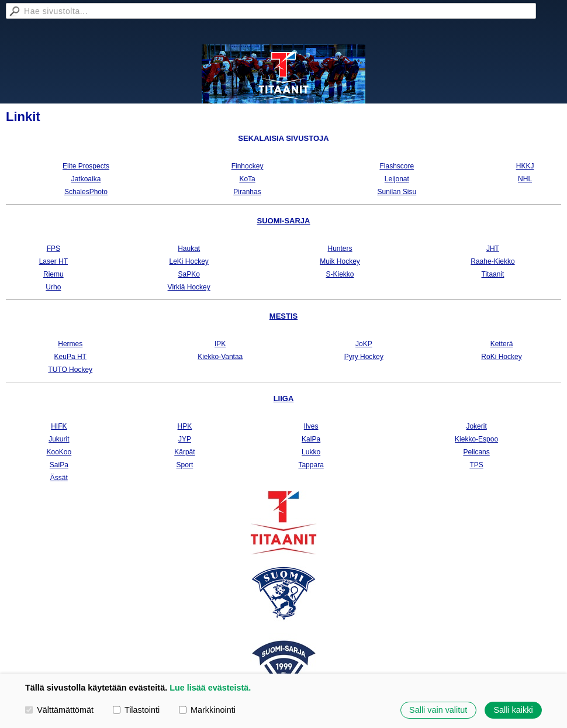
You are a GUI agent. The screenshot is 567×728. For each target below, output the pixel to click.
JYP (185, 439)
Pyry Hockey (364, 357)
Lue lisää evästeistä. (210, 688)
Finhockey (248, 166)
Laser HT (53, 261)
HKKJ (525, 166)
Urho (53, 287)
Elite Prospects (86, 166)
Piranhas (247, 192)
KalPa (311, 439)
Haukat (189, 249)
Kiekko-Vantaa (220, 357)
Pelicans (476, 452)
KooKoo (59, 452)
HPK (185, 426)
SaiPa (59, 465)
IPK (220, 344)
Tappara (311, 465)
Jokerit (476, 426)
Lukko (311, 452)
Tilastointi (136, 710)
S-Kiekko (340, 274)
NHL (525, 179)
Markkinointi (207, 710)
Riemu (53, 274)
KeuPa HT (70, 357)
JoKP (364, 344)
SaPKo (189, 274)
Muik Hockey (340, 261)
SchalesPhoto (86, 192)
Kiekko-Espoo (476, 439)
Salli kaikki (513, 710)
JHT (493, 249)
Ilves (311, 426)
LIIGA (284, 398)
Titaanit (493, 274)
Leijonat (397, 179)
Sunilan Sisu (397, 192)
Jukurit (59, 439)
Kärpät (184, 452)
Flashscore (397, 166)
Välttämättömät (59, 710)
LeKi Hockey (189, 261)
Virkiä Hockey (189, 287)
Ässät (59, 478)
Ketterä (502, 344)
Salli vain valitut (438, 710)
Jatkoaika (86, 179)
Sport (185, 465)
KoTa (247, 179)
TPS (476, 465)
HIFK (59, 426)
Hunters (340, 249)
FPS (53, 249)
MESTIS (283, 316)
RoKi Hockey (501, 357)
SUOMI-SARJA (283, 221)
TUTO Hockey (70, 370)
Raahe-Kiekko (492, 261)
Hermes (70, 344)
